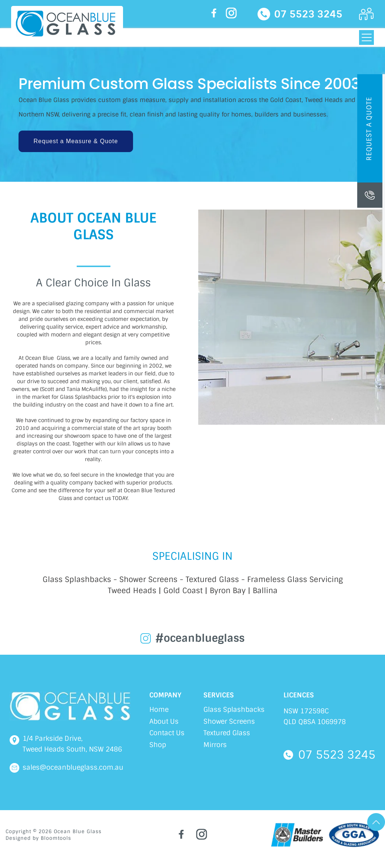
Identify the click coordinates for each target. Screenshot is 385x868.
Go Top (376, 822)
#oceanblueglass (200, 638)
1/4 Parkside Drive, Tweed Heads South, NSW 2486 (72, 744)
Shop (158, 745)
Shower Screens (229, 721)
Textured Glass (227, 733)
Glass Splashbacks (234, 710)
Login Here (366, 14)
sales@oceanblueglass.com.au (73, 767)
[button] (76, 141)
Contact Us (167, 733)
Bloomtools (56, 838)
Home (159, 710)
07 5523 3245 (308, 14)
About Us (164, 721)
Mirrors (215, 745)
